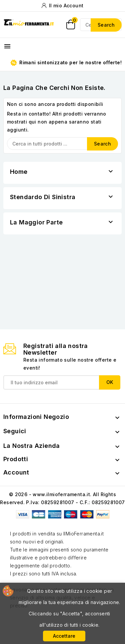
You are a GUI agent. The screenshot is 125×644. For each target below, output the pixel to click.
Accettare (64, 636)
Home (19, 172)
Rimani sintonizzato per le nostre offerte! (66, 63)
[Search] (62, 144)
